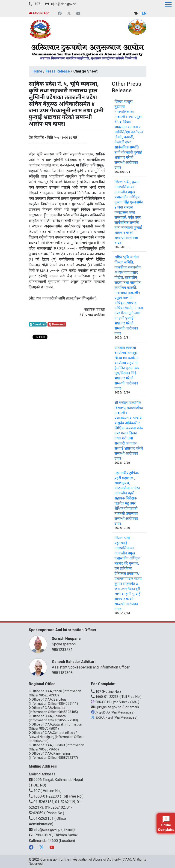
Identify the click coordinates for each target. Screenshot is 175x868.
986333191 (102, 702)
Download (38, 324)
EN (144, 13)
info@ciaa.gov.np (45, 830)
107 (37, 4)
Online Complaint (166, 824)
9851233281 (62, 650)
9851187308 (62, 673)
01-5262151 (42, 818)
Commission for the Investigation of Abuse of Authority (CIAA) (86, 859)
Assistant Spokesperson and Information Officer (97, 664)
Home (37, 71)
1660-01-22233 (105, 697)
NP (136, 13)
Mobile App (39, 13)
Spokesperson (97, 641)
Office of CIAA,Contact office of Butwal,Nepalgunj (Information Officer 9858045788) (56, 737)
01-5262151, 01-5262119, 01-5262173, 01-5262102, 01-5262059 (56, 807)
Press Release (58, 71)
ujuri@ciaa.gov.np (64, 4)
